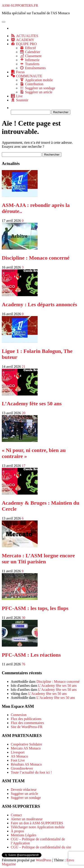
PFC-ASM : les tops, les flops (35, 608)
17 (24, 466)
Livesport (18, 752)
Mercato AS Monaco (26, 748)
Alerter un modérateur (27, 819)
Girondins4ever (22, 768)
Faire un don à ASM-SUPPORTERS (37, 823)
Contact (16, 815)
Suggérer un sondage (26, 798)
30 (24, 618)
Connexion (19, 715)
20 (24, 413)
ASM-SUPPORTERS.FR (20, 5)
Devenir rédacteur (24, 790)
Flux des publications (26, 719)
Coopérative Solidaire (26, 744)
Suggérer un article (24, 794)
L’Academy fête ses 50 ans (32, 404)
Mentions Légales (24, 835)
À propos (17, 831)
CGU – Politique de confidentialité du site (41, 847)
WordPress (44, 860)
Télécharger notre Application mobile (38, 827)
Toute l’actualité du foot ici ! (31, 772)
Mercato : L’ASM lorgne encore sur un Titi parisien (38, 559)
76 (24, 664)
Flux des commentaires (27, 723)
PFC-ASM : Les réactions (31, 655)
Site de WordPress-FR (27, 727)
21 (24, 367)
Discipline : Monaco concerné (36, 258)
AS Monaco (19, 756)
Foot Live (18, 760)
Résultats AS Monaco (26, 764)
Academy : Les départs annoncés (39, 304)
